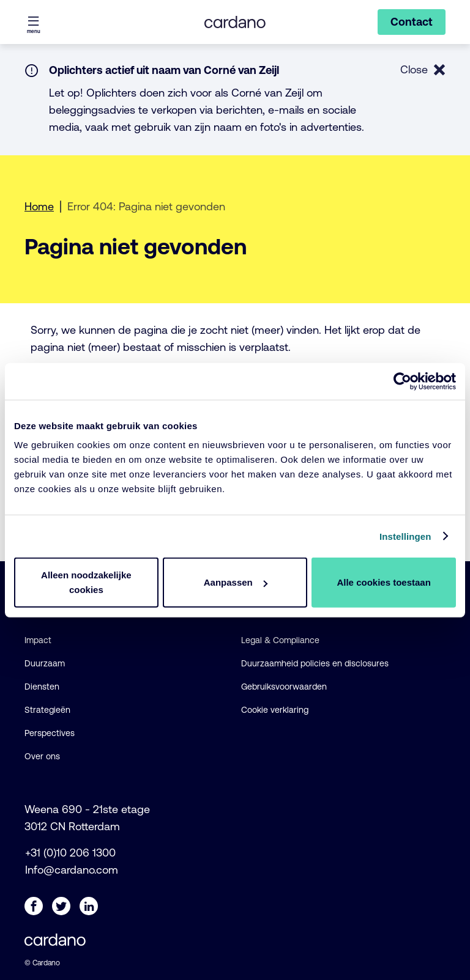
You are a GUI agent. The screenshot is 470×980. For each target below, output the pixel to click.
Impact (38, 640)
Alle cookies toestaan (383, 582)
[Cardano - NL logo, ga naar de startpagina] (235, 22)
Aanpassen (236, 582)
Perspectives (50, 733)
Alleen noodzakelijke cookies (86, 582)
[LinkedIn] (89, 906)
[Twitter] (61, 906)
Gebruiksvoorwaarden (284, 687)
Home (39, 206)
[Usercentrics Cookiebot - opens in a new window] (402, 381)
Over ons (42, 756)
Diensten (42, 687)
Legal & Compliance (280, 640)
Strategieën (47, 710)
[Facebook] (34, 906)
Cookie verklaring (275, 710)
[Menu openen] (34, 22)
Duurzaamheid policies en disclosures (315, 663)
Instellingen (405, 536)
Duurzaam (45, 663)
